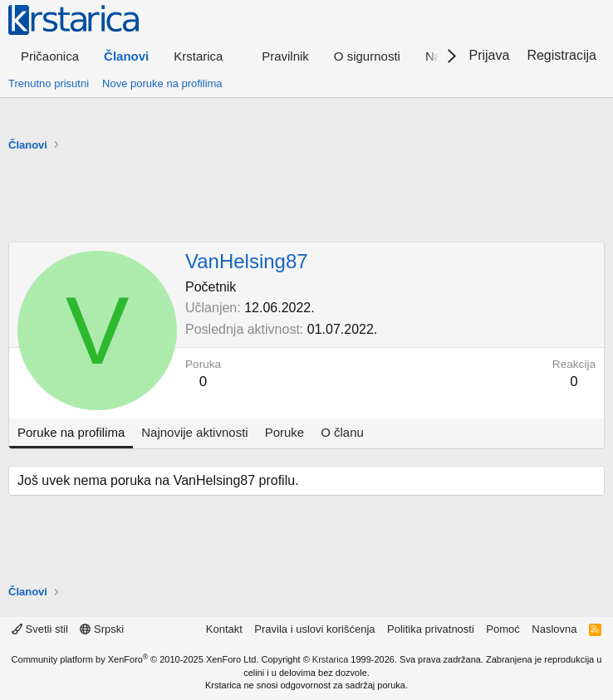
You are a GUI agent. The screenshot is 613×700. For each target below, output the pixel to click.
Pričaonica (50, 56)
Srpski (102, 629)
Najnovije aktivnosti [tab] (194, 432)
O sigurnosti (367, 56)
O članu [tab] (342, 432)
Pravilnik (285, 56)
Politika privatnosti (431, 629)
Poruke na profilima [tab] (71, 432)
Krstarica (330, 659)
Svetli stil (40, 629)
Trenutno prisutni (49, 83)
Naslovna (554, 629)
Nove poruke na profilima (162, 83)
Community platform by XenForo (135, 659)
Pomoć (503, 629)
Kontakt (224, 629)
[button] (205, 56)
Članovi (126, 56)
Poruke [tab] (285, 432)
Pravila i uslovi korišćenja (314, 629)
